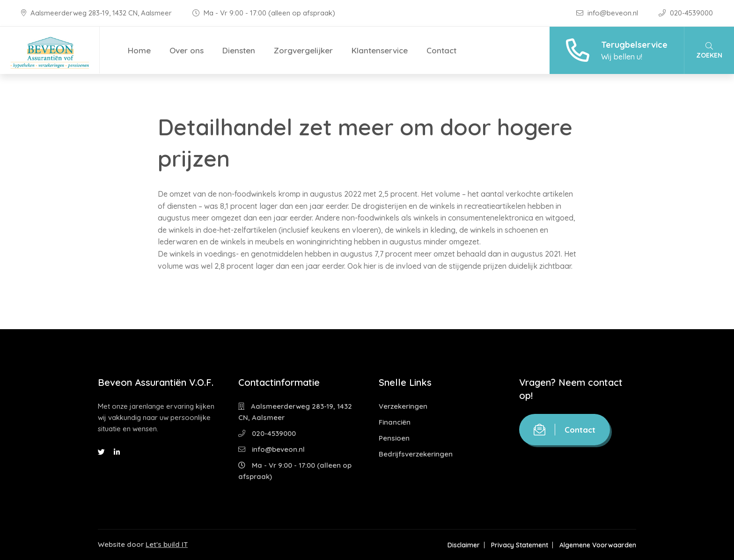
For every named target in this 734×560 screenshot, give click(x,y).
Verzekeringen (403, 406)
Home (139, 50)
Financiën (395, 422)
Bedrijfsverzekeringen (416, 454)
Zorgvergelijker (303, 50)
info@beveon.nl (608, 13)
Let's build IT (167, 544)
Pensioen (394, 438)
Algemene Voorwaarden (598, 545)
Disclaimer (464, 545)
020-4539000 (686, 13)
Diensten (239, 50)
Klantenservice (380, 50)
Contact (441, 50)
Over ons (187, 50)
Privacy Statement (520, 545)
